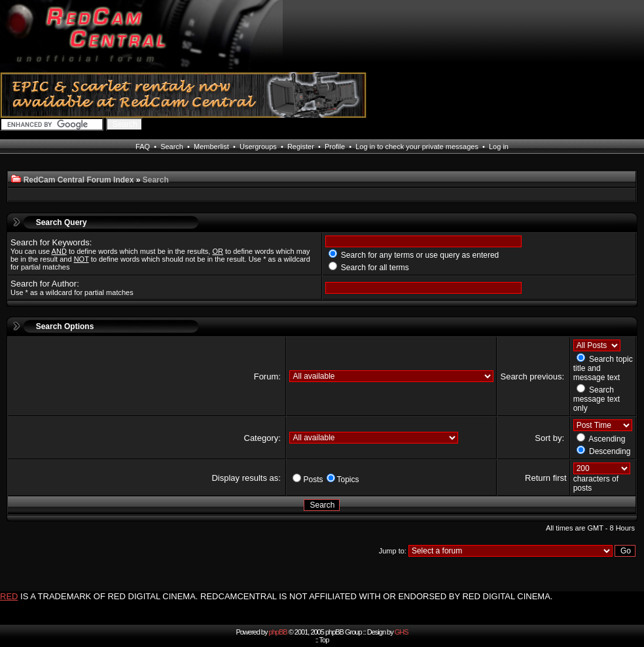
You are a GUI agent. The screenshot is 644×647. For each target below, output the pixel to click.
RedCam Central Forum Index (79, 180)
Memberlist (211, 147)
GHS (402, 632)
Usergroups (258, 147)
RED (9, 596)
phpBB (278, 632)
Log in (499, 147)
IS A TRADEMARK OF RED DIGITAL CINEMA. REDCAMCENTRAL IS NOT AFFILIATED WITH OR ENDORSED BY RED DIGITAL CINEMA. (286, 596)
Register (301, 147)
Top (324, 640)
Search (172, 147)
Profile (335, 147)
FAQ (143, 147)
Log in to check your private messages (417, 147)
